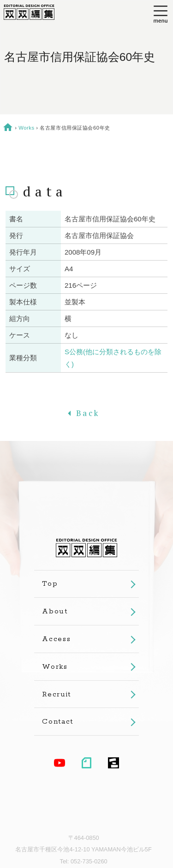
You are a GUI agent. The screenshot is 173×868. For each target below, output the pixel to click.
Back (86, 413)
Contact (58, 722)
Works (26, 128)
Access (56, 639)
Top (50, 584)
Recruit (57, 694)
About (55, 611)
